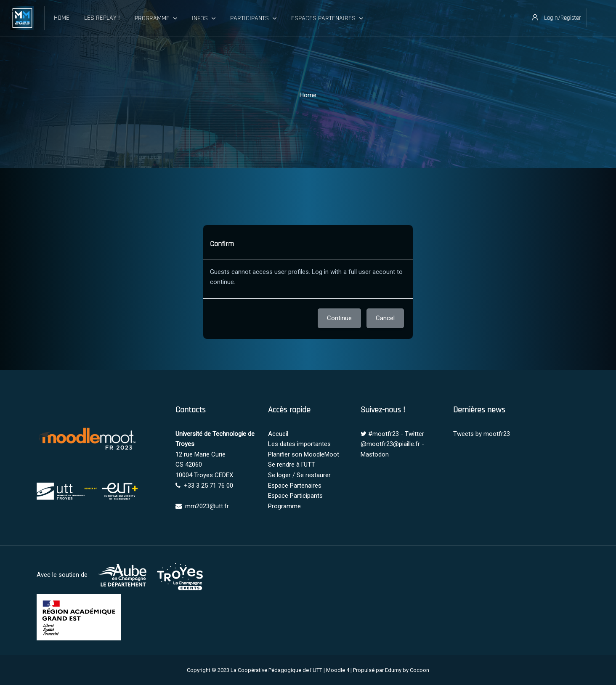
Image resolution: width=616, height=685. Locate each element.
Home (308, 95)
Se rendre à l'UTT (292, 465)
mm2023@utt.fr (207, 506)
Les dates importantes (299, 444)
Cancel (385, 318)
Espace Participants (295, 496)
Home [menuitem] (62, 18)
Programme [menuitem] (156, 19)
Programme (284, 506)
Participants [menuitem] (253, 19)
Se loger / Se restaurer (299, 475)
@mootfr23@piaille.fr (390, 444)
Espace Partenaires (295, 486)
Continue (339, 318)
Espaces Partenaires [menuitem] (327, 19)
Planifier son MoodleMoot (304, 454)
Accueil (278, 434)
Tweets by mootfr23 (482, 434)
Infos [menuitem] (204, 19)
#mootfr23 (384, 434)
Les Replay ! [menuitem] (102, 18)
